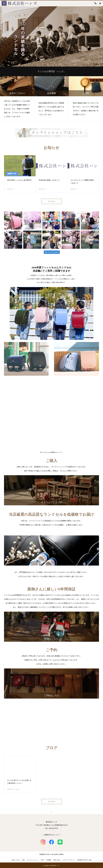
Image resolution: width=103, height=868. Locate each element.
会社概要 (48, 859)
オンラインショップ (32, 859)
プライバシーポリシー (69, 859)
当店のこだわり (16, 859)
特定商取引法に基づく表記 (84, 859)
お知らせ (17, 789)
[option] (51, 36)
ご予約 (42, 859)
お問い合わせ (57, 859)
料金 (23, 859)
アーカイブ (51, 201)
